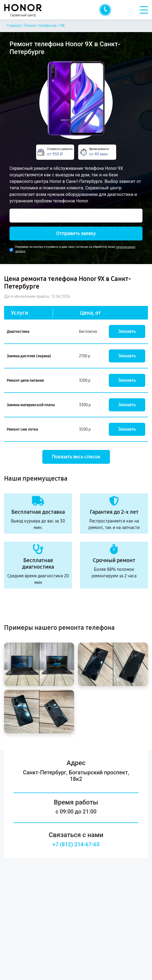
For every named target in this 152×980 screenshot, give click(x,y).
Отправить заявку (76, 233)
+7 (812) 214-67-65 (76, 844)
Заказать (127, 331)
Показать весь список (76, 457)
